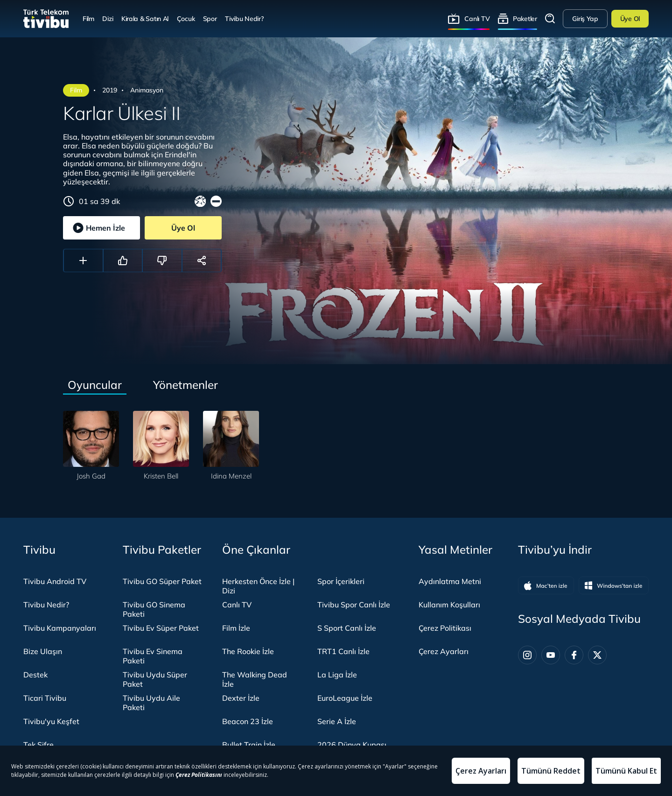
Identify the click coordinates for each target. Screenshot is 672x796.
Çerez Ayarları (444, 651)
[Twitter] (597, 655)
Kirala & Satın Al (145, 18)
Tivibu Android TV (55, 581)
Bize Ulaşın (43, 651)
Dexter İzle (241, 698)
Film (88, 18)
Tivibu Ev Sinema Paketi (153, 656)
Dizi (108, 18)
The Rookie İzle (248, 651)
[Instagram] (527, 655)
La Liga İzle (337, 675)
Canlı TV (477, 18)
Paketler (525, 18)
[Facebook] (574, 655)
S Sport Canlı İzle (347, 628)
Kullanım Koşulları (449, 605)
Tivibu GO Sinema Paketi (154, 609)
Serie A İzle (337, 721)
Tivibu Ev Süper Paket (161, 628)
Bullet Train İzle (249, 745)
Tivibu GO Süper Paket (162, 581)
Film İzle (236, 628)
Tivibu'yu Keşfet (51, 721)
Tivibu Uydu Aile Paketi (151, 703)
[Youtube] (551, 655)
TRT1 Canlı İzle (343, 651)
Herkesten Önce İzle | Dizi (258, 586)
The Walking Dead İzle (255, 679)
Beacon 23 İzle (248, 721)
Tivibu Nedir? (244, 18)
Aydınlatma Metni (450, 581)
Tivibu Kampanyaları (60, 628)
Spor (210, 18)
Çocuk (186, 18)
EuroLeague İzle (345, 698)
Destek (35, 675)
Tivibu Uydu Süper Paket (155, 679)
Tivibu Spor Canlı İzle (354, 605)
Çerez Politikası (445, 628)
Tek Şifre (38, 745)
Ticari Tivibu (45, 698)
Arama (550, 19)
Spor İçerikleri (341, 581)
